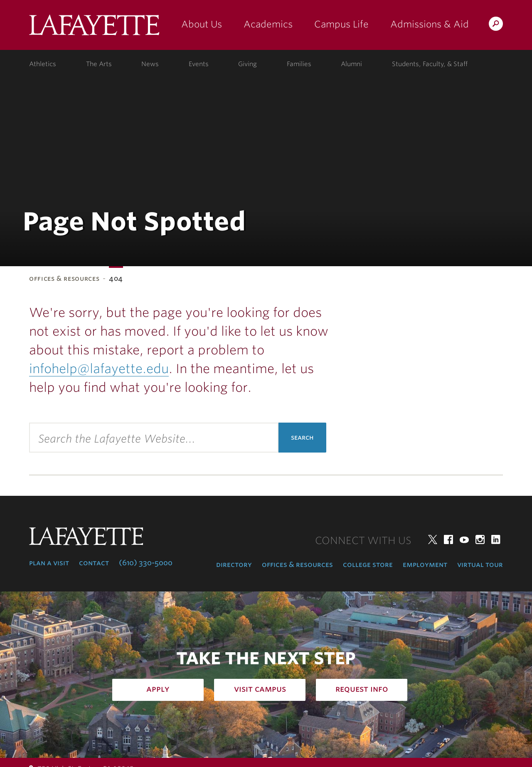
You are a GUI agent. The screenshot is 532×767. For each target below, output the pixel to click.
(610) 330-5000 (146, 563)
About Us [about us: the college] (202, 24)
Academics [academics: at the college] (268, 24)
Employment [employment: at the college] (425, 564)
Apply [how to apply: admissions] (158, 689)
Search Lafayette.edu (496, 25)
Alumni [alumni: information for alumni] (351, 64)
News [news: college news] (150, 64)
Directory (234, 564)
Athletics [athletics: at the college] (43, 64)
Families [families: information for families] (299, 64)
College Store (368, 564)
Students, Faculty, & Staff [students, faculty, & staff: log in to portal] (430, 64)
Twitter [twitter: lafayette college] (433, 539)
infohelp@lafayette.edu (99, 369)
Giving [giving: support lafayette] (248, 64)
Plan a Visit (49, 563)
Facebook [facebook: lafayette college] (448, 539)
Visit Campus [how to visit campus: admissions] (260, 689)
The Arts (99, 64)
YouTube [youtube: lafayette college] (464, 539)
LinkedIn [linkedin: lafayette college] (496, 539)
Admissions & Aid (430, 24)
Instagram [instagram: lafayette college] (480, 539)
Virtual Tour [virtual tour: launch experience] (480, 564)
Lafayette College (94, 28)
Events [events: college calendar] (199, 64)
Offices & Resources (64, 278)
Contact (94, 563)
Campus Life (341, 24)
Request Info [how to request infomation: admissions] (362, 689)
